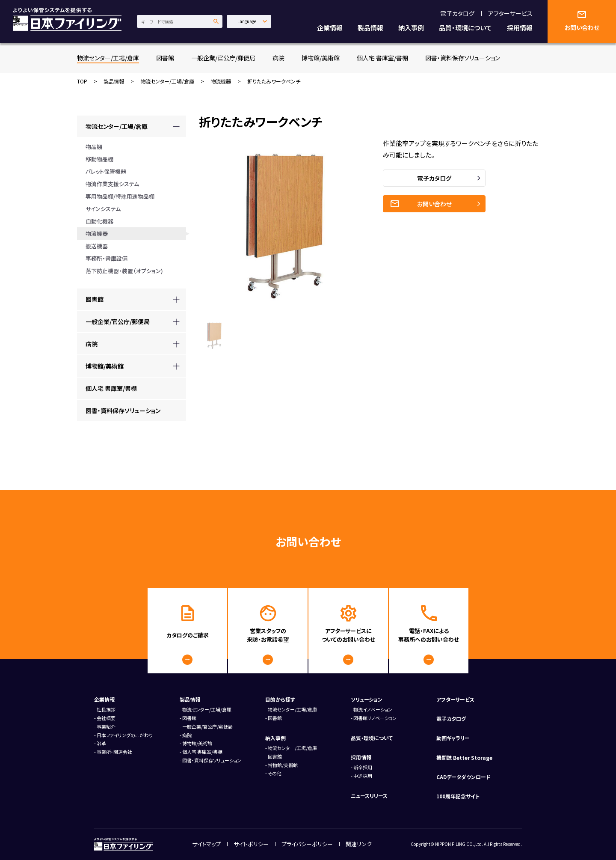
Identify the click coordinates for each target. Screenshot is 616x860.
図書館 (165, 58)
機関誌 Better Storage (464, 757)
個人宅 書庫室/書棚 (382, 58)
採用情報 (520, 28)
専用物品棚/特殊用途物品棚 (120, 196)
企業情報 (330, 28)
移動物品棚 (99, 159)
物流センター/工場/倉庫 (108, 58)
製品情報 (370, 28)
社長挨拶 (106, 709)
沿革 (101, 743)
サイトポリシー (251, 844)
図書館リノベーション (375, 718)
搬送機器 (97, 246)
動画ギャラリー (453, 738)
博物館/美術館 (321, 58)
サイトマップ (206, 844)
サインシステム (103, 209)
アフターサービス (510, 13)
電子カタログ (457, 13)
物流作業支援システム (112, 184)
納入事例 (411, 28)
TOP (82, 81)
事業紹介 (106, 726)
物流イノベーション (373, 709)
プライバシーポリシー (307, 844)
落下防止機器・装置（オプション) (124, 271)
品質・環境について (465, 28)
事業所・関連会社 (114, 752)
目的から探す (280, 699)
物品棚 (94, 147)
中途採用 (363, 776)
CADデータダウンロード (463, 777)
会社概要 (106, 718)
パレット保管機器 (106, 171)
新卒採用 (363, 767)
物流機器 (221, 81)
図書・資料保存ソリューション (463, 58)
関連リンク (359, 844)
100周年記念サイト (458, 796)
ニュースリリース (369, 796)
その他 (275, 773)
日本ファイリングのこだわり (125, 735)
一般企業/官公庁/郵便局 (223, 58)
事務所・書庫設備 (107, 258)
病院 (278, 58)
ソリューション (367, 699)
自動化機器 (99, 221)
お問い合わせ (434, 204)
